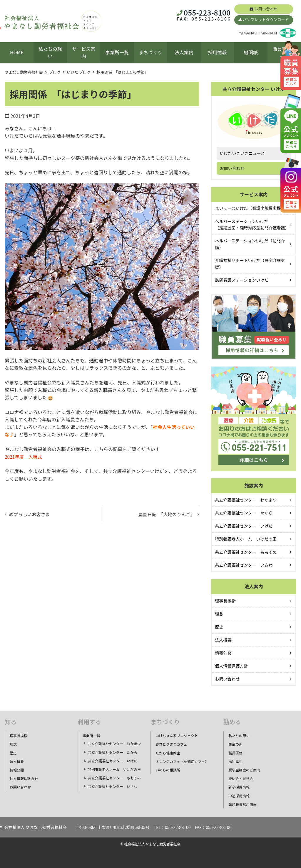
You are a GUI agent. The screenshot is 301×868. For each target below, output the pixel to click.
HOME (17, 52)
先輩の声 (235, 744)
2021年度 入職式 (24, 457)
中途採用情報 (239, 796)
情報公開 (223, 653)
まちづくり (150, 52)
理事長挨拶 (225, 601)
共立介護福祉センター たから (244, 513)
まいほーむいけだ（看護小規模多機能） (252, 208)
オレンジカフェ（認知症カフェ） (182, 761)
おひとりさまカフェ (171, 744)
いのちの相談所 (168, 770)
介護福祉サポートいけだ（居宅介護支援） (250, 264)
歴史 (219, 627)
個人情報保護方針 (232, 666)
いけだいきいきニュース (242, 153)
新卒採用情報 (239, 787)
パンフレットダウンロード (266, 20)
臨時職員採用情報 (243, 804)
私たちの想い (50, 53)
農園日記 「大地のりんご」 (165, 514)
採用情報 (218, 52)
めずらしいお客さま (31, 514)
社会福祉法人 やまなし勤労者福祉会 (33, 827)
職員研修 (235, 753)
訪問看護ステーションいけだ (242, 280)
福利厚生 (235, 761)
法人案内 (184, 52)
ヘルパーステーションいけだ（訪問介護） (250, 244)
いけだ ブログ (79, 72)
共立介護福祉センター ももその (246, 552)
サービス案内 (83, 53)
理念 (219, 614)
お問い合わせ (266, 9)
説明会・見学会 (241, 778)
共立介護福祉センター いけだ (244, 526)
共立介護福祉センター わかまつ (246, 500)
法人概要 (223, 640)
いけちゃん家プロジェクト (177, 736)
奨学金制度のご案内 (244, 770)
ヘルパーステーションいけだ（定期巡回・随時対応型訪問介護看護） (252, 224)
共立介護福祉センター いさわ (244, 565)
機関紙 (251, 52)
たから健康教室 (168, 753)
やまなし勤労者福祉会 (24, 72)
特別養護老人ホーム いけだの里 (246, 539)
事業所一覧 (117, 52)
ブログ (55, 72)
